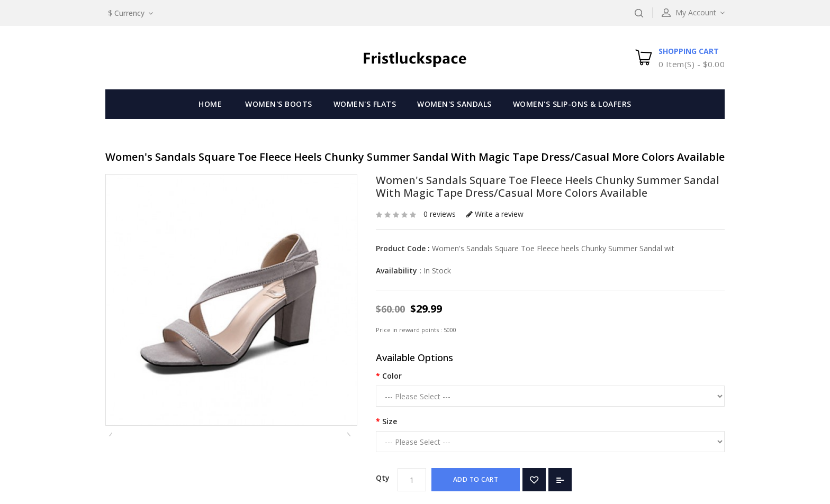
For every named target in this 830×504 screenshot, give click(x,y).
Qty (383, 478)
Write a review (495, 214)
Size (390, 421)
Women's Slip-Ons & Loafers (572, 104)
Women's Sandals (454, 104)
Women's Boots (279, 104)
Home (210, 104)
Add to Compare (560, 480)
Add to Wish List (534, 480)
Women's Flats (365, 104)
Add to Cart (476, 479)
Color (392, 376)
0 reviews (440, 214)
